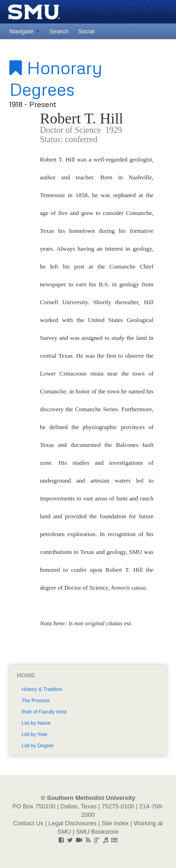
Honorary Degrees (56, 78)
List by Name (36, 723)
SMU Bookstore (97, 832)
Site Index (115, 823)
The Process (36, 700)
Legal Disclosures (73, 823)
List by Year (34, 734)
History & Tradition (42, 689)
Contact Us (28, 823)
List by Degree (38, 745)
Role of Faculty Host (44, 712)
